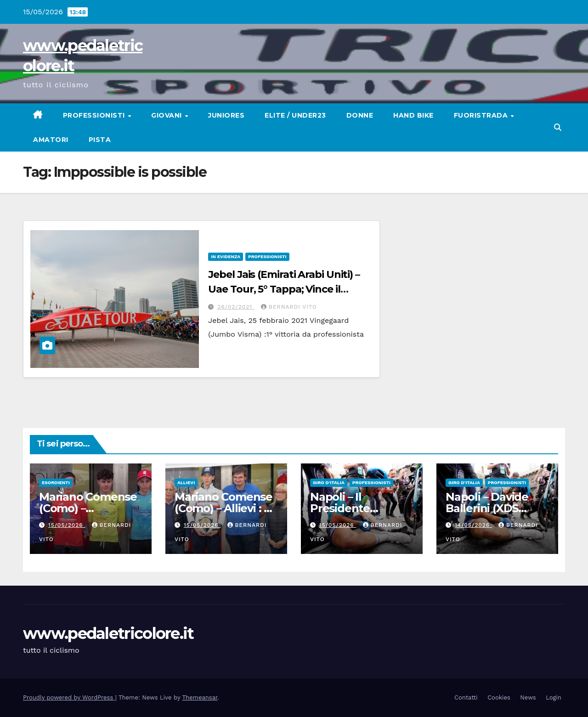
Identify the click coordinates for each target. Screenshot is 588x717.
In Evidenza (226, 257)
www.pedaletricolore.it (108, 633)
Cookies (499, 697)
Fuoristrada (482, 115)
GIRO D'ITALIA (329, 483)
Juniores (226, 115)
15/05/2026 (67, 525)
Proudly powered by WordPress (69, 697)
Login (554, 697)
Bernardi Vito (289, 307)
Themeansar (200, 697)
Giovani (167, 115)
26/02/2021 (236, 307)
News (528, 697)
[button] (558, 127)
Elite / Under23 (295, 115)
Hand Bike (413, 115)
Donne (360, 115)
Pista (100, 140)
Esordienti (56, 483)
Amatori (51, 140)
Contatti (466, 697)
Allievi (186, 483)
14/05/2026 (473, 525)
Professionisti (95, 115)
